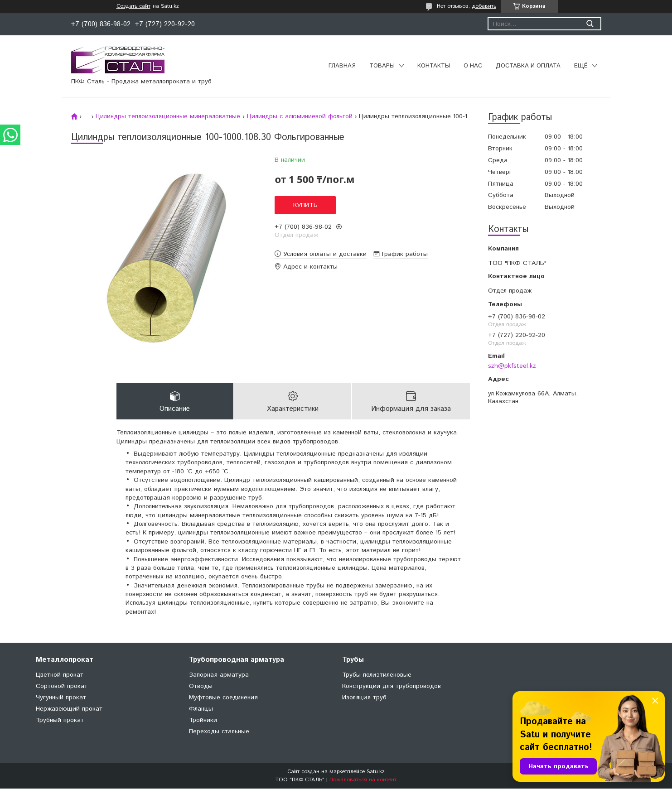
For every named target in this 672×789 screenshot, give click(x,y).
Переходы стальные (219, 732)
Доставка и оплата (528, 66)
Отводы (201, 687)
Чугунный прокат (61, 698)
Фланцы (201, 709)
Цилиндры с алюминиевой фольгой (300, 116)
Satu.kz (376, 772)
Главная (342, 66)
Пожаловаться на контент (363, 780)
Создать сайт (133, 6)
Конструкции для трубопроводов (392, 687)
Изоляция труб (364, 698)
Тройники (203, 721)
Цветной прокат (60, 675)
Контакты (434, 66)
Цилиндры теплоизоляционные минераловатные (168, 116)
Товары (382, 66)
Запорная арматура (219, 675)
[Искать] (590, 24)
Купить (305, 205)
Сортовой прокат (62, 687)
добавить (484, 6)
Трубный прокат (60, 721)
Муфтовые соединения (223, 698)
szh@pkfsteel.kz (512, 366)
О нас (473, 66)
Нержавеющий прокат (69, 709)
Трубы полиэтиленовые (377, 675)
